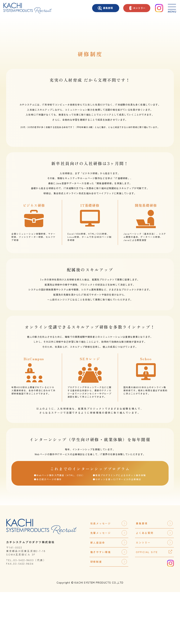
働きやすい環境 (109, 604)
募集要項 (105, 8)
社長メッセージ (109, 575)
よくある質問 (154, 585)
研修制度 (109, 613)
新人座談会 (109, 594)
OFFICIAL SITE (147, 604)
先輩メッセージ (109, 585)
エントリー (137, 8)
